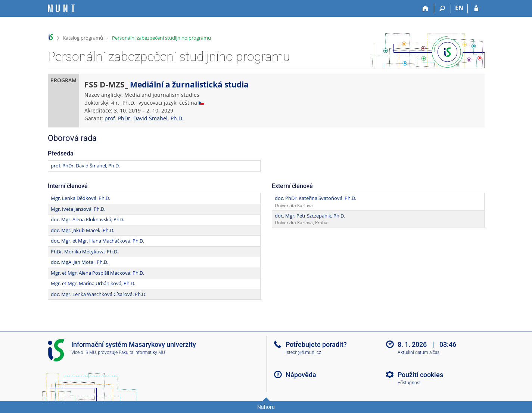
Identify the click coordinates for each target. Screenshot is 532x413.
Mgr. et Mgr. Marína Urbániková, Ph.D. (93, 283)
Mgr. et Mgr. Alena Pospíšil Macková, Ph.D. (97, 273)
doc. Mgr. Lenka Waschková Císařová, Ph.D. (99, 294)
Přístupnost (409, 383)
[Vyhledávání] (443, 9)
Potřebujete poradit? (316, 344)
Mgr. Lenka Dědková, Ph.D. (80, 198)
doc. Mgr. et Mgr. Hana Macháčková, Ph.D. (97, 241)
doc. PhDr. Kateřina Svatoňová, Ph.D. (315, 198)
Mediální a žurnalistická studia (189, 84)
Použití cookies (420, 375)
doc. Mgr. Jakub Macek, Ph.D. (83, 230)
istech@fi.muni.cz (303, 352)
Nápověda (301, 375)
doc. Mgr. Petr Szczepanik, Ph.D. (310, 216)
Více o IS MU (84, 352)
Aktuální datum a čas (419, 352)
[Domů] (426, 9)
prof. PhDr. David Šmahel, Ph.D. (144, 118)
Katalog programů (83, 38)
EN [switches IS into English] (459, 8)
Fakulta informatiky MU (142, 352)
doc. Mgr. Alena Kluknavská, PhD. (87, 219)
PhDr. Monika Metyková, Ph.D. (85, 252)
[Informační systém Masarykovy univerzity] (61, 8)
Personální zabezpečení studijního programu (161, 38)
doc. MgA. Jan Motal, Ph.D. (80, 262)
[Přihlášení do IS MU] (476, 9)
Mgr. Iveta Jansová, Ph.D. (78, 209)
